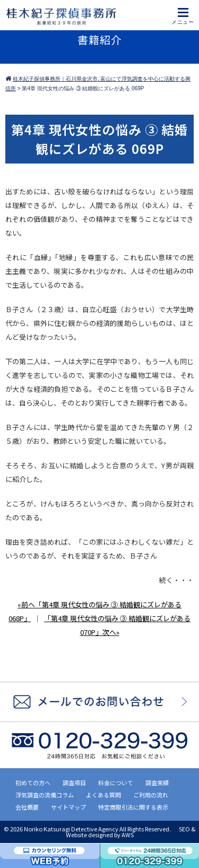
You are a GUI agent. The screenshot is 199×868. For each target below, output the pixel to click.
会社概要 (27, 807)
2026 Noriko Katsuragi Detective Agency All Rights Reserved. (91, 829)
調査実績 (157, 783)
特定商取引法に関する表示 (133, 807)
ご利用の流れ (151, 795)
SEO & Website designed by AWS (131, 832)
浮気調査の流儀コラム (45, 795)
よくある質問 (103, 795)
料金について (116, 783)
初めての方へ (33, 783)
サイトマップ (68, 807)
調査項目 (74, 783)
